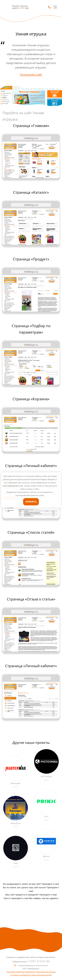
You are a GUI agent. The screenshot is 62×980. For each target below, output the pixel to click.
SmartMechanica (7, 7)
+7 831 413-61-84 (38, 961)
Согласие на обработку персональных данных (31, 975)
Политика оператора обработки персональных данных (31, 972)
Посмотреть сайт (31, 75)
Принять (31, 502)
